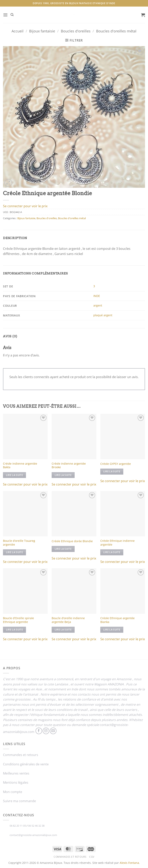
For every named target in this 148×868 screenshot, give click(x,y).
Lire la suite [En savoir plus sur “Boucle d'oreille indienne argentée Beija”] (63, 630)
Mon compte (13, 792)
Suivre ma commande (19, 801)
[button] (5, 15)
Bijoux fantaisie (42, 31)
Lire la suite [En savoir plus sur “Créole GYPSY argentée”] (112, 471)
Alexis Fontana (129, 863)
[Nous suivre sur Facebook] (39, 731)
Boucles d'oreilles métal (116, 31)
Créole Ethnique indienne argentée (117, 543)
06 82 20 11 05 (18, 826)
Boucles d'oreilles (76, 31)
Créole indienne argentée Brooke (69, 466)
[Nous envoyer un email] (53, 731)
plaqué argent (103, 315)
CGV (92, 857)
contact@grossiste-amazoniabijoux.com (33, 835)
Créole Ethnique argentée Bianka (117, 620)
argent (98, 305)
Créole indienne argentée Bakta (20, 466)
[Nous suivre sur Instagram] (46, 731)
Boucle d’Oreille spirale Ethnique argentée (18, 620)
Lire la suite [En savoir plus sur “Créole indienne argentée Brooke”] (63, 475)
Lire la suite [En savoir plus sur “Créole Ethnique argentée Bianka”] (112, 630)
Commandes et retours (21, 755)
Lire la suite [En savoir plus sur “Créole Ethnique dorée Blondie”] (63, 549)
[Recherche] (12, 15)
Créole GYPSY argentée (116, 464)
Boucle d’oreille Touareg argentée (19, 543)
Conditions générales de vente (26, 764)
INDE (97, 296)
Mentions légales (16, 782)
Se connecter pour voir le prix (25, 206)
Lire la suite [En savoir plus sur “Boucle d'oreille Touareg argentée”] (15, 552)
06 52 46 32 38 (36, 826)
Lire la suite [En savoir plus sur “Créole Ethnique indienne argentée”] (112, 552)
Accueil (18, 31)
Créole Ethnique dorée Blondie (72, 541)
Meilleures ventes (16, 773)
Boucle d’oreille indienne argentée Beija (68, 620)
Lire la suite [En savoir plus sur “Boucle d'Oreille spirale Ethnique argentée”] (15, 630)
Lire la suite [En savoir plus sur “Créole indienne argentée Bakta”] (15, 475)
